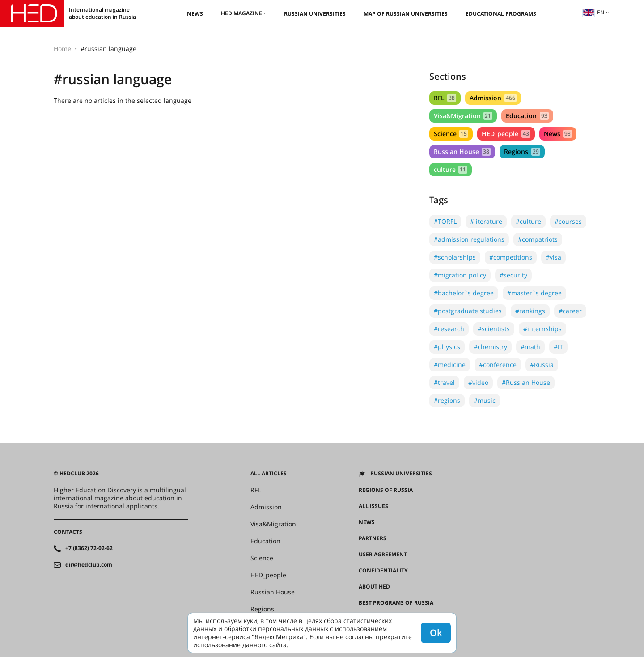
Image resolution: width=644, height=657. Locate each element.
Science (451, 134)
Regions (522, 151)
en (593, 12)
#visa (553, 257)
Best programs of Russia (396, 603)
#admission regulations (469, 239)
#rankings (530, 311)
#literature (486, 221)
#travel (444, 382)
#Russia (542, 365)
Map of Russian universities (406, 14)
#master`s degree (534, 293)
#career (570, 311)
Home (62, 49)
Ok (436, 633)
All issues (373, 506)
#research (449, 329)
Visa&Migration (463, 116)
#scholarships (455, 257)
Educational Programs (501, 14)
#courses (568, 221)
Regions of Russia (386, 490)
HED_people (506, 134)
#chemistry (490, 347)
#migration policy (460, 275)
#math (530, 347)
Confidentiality (383, 571)
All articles (269, 474)
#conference (498, 365)
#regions (447, 400)
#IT (558, 347)
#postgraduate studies (468, 311)
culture (451, 169)
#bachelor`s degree (464, 293)
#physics (447, 347)
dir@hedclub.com (89, 565)
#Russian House (526, 382)
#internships (542, 329)
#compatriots (538, 239)
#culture (528, 221)
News (195, 14)
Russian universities (315, 14)
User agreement (383, 555)
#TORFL (445, 221)
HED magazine (241, 13)
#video (478, 382)
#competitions (511, 257)
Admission (493, 98)
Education (527, 116)
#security (513, 275)
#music (485, 400)
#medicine (450, 365)
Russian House (462, 151)
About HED (374, 587)
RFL (445, 98)
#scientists (494, 329)
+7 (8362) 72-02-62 (89, 548)
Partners (373, 538)
